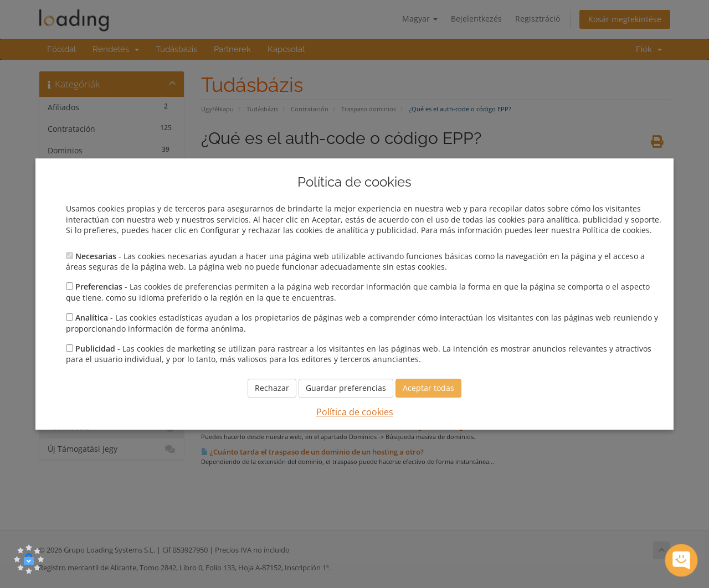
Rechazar (272, 388)
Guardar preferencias (346, 388)
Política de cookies (355, 412)
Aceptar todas (428, 388)
